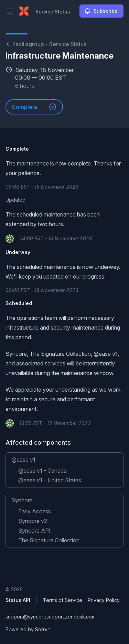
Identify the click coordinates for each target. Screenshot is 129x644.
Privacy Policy (104, 600)
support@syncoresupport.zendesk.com (51, 617)
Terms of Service (63, 600)
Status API (18, 600)
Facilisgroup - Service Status (46, 44)
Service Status (53, 12)
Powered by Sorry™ (28, 629)
